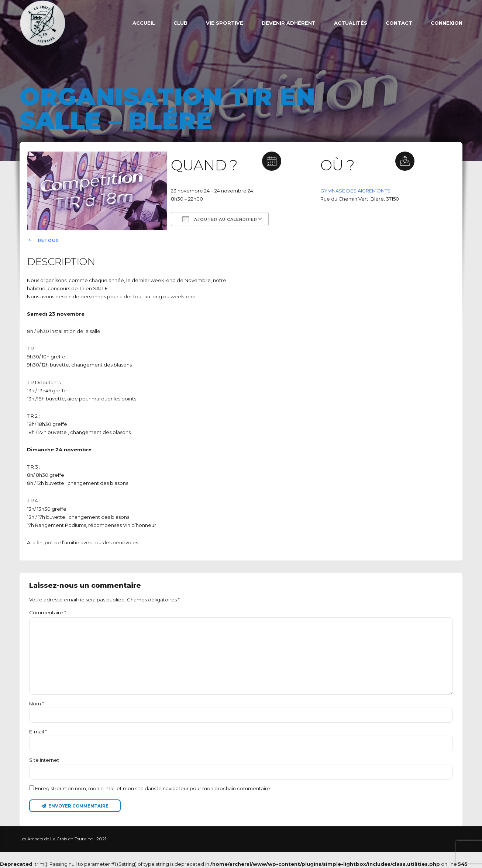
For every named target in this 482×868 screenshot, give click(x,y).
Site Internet (44, 760)
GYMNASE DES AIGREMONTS (355, 191)
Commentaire (48, 612)
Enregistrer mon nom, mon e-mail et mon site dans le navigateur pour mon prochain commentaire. (153, 788)
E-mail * (38, 732)
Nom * (37, 704)
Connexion (447, 23)
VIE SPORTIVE (225, 23)
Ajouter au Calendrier (220, 219)
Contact (399, 23)
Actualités (351, 23)
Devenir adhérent (289, 23)
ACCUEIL (144, 23)
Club (180, 23)
